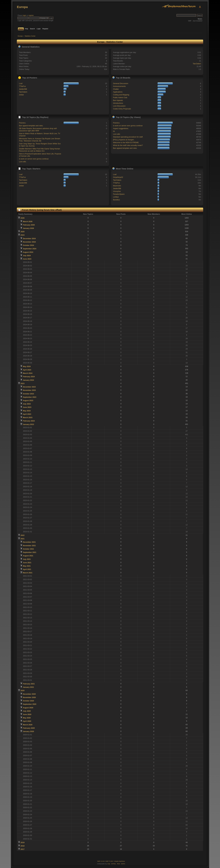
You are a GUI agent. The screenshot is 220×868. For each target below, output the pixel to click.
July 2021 (27, 559)
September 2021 (30, 552)
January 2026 (28, 228)
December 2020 (29, 694)
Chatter (116, 89)
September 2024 (30, 249)
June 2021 (27, 563)
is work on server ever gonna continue (34, 159)
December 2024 (29, 239)
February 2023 (29, 421)
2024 (23, 235)
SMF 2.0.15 (101, 861)
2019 (23, 843)
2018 (23, 846)
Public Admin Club (120, 98)
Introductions (118, 103)
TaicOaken (197, 64)
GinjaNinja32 (118, 177)
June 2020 (27, 714)
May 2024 (27, 367)
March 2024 (28, 373)
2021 (23, 539)
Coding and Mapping (121, 95)
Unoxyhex (117, 191)
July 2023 (27, 404)
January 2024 (28, 380)
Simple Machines (120, 861)
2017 (23, 849)
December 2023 (29, 387)
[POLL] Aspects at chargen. (124, 140)
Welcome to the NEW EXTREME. (126, 143)
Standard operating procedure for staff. (128, 137)
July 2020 (27, 711)
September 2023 (30, 397)
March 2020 (28, 725)
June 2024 (27, 259)
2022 (23, 535)
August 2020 (28, 708)
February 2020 (29, 728)
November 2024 (29, 242)
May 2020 (27, 718)
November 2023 (29, 390)
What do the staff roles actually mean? (128, 145)
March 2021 (28, 573)
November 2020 (29, 697)
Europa (22, 7)
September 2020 (30, 704)
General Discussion (121, 84)
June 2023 (27, 407)
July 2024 (27, 256)
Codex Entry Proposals (122, 109)
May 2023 (27, 411)
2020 (23, 691)
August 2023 (28, 401)
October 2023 (28, 394)
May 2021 (27, 566)
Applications (118, 92)
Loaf (21, 84)
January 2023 (28, 424)
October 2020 (28, 701)
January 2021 (28, 687)
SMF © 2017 (110, 861)
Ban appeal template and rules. (31, 126)
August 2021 (28, 556)
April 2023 (27, 414)
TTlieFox (22, 86)
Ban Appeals (118, 100)
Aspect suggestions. (121, 128)
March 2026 (28, 222)
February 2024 (29, 377)
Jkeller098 (23, 89)
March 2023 (28, 418)
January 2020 (28, 731)
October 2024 (28, 245)
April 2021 (27, 569)
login (25, 15)
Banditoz (117, 200)
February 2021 (29, 684)
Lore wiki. (23, 162)
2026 (23, 218)
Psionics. (22, 123)
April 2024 (27, 370)
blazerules (117, 186)
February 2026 (29, 225)
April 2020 (27, 721)
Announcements (119, 86)
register (31, 15)
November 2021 (29, 546)
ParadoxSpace (119, 194)
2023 (23, 384)
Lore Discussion (119, 106)
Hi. (114, 131)
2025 (23, 232)
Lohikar (116, 197)
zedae (21, 95)
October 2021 (28, 549)
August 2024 (28, 252)
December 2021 (29, 542)
